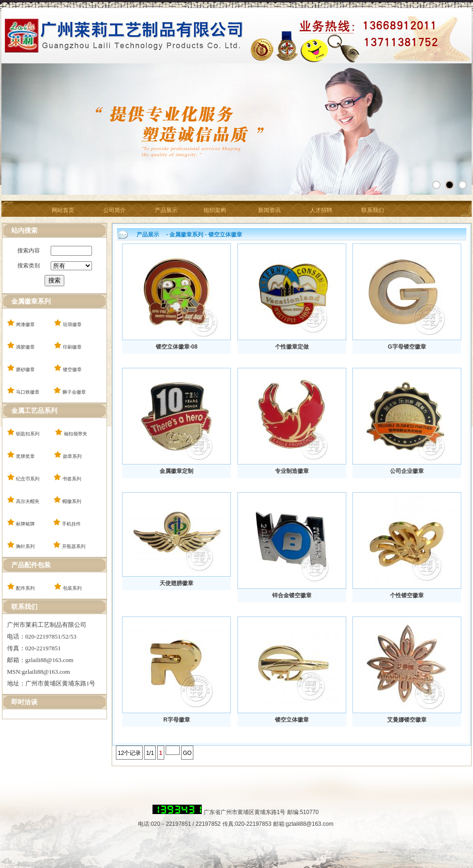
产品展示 (166, 210)
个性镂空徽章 (407, 595)
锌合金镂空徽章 (292, 595)
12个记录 (129, 753)
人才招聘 (321, 210)
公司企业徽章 (407, 471)
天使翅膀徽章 (176, 583)
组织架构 (215, 210)
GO (187, 753)
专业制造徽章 (292, 471)
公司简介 (114, 210)
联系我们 (373, 210)
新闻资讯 (269, 210)
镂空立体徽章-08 (177, 347)
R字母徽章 (177, 720)
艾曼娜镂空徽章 (407, 720)
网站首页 (63, 210)
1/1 (150, 753)
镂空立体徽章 (292, 720)
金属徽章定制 (176, 471)
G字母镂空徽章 (407, 347)
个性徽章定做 (292, 347)
